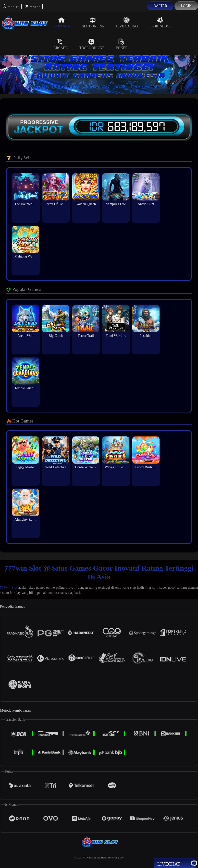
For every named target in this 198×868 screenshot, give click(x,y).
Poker (122, 44)
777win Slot (9, 588)
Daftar (160, 6)
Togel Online (92, 44)
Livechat (175, 864)
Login (186, 6)
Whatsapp (11, 6)
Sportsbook (161, 23)
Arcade (61, 44)
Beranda (62, 23)
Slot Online (93, 23)
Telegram (32, 6)
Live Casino (127, 23)
